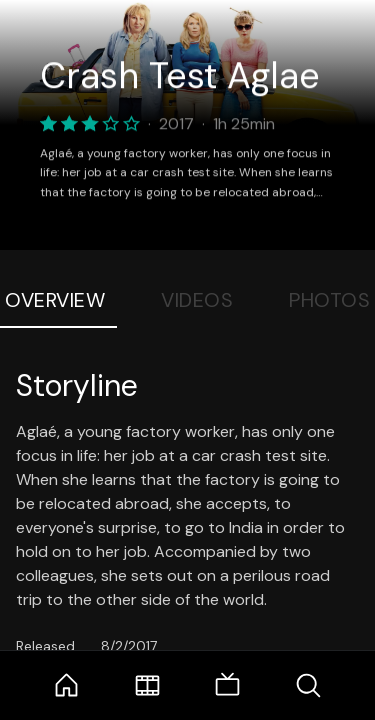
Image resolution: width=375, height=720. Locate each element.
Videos (197, 300)
